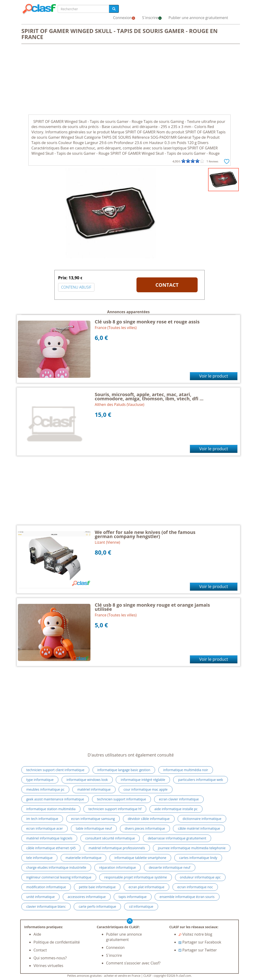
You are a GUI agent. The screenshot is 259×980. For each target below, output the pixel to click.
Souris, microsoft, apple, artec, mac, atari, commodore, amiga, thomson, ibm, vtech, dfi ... (149, 396)
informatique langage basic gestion (124, 770)
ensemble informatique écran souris (187, 897)
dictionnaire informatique (202, 819)
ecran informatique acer (45, 828)
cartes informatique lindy (198, 858)
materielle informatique (84, 858)
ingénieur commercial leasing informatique (59, 877)
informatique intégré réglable (143, 780)
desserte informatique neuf (169, 867)
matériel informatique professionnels (117, 848)
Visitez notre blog (195, 934)
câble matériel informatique (199, 828)
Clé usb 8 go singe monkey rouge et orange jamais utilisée (152, 607)
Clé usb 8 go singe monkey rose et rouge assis (147, 322)
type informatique (40, 780)
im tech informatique (42, 819)
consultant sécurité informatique (110, 838)
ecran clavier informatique (179, 799)
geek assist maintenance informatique (55, 799)
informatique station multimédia (51, 809)
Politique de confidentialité (57, 942)
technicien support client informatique (55, 770)
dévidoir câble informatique (149, 819)
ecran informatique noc (195, 887)
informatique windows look (87, 780)
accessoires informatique (87, 897)
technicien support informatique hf (115, 809)
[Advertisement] (129, 80)
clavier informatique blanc (46, 906)
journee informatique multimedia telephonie (192, 848)
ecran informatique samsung (93, 819)
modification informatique (46, 887)
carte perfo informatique (97, 906)
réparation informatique (118, 867)
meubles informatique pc (45, 789)
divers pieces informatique (145, 828)
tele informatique (39, 858)
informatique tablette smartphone (140, 858)
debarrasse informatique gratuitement (177, 838)
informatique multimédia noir (186, 770)
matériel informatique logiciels (49, 838)
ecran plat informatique (146, 887)
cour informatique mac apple (145, 789)
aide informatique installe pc (176, 809)
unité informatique (40, 897)
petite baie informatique (97, 887)
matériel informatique (94, 789)
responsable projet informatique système (136, 877)
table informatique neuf (94, 828)
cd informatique (141, 906)
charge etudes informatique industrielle (56, 867)
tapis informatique (133, 897)
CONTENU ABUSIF (76, 287)
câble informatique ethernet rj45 (51, 848)
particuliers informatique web (201, 780)
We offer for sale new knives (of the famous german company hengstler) (145, 534)
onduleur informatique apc (200, 877)
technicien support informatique (121, 799)
